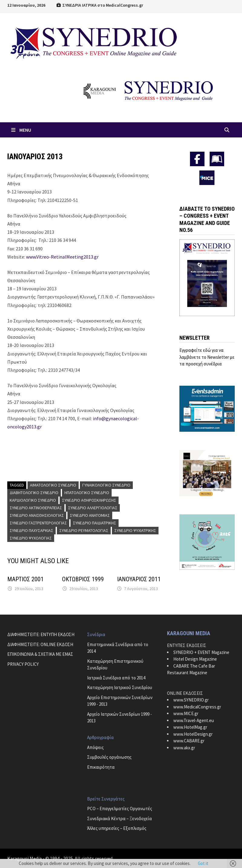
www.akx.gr (184, 748)
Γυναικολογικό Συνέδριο (106, 485)
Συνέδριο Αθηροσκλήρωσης (89, 500)
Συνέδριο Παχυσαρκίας (31, 530)
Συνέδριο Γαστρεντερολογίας (38, 523)
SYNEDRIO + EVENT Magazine (201, 652)
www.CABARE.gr (189, 741)
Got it (203, 863)
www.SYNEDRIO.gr (191, 700)
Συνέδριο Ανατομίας (90, 515)
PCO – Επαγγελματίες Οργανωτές (120, 809)
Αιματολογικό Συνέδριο (53, 485)
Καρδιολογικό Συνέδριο (33, 500)
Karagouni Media (25, 858)
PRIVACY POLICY (23, 664)
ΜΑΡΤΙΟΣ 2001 (25, 579)
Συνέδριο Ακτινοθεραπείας (36, 508)
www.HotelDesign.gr (193, 734)
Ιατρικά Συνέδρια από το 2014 (116, 678)
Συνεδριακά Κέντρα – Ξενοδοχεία (119, 818)
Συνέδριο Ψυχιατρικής (135, 530)
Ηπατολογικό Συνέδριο (87, 493)
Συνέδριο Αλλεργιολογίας (93, 508)
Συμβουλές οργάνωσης (109, 757)
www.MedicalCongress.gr (197, 707)
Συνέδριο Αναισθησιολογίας (37, 515)
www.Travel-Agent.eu (194, 720)
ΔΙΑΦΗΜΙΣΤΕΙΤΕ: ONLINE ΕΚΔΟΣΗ (40, 644)
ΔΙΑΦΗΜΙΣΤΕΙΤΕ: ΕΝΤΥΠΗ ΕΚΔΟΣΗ (41, 634)
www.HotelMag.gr (190, 727)
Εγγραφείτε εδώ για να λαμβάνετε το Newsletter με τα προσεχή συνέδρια (207, 357)
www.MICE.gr (186, 713)
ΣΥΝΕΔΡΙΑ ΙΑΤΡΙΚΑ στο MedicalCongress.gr (100, 5)
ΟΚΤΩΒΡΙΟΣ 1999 (83, 579)
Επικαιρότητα (101, 767)
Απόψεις (95, 747)
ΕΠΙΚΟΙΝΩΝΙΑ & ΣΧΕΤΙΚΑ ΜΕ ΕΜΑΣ (40, 654)
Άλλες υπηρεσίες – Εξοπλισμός (117, 828)
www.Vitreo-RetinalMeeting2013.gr (62, 257)
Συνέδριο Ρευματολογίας (84, 530)
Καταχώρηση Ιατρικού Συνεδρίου (120, 687)
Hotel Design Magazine (195, 659)
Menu (21, 130)
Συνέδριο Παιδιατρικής (95, 523)
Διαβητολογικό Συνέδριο (34, 493)
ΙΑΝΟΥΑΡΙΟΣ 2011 (139, 579)
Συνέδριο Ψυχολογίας (31, 538)
